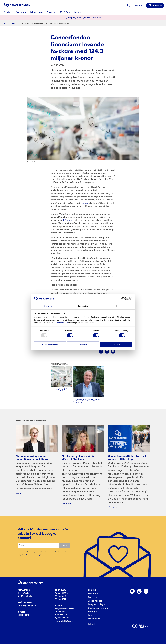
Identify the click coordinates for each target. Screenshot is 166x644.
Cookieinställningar (97, 608)
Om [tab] (118, 306)
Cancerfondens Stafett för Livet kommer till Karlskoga (127, 458)
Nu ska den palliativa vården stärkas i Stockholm (79, 458)
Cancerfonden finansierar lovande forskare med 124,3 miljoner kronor (44, 23)
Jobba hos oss (95, 601)
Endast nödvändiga (50, 344)
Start (5, 23)
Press (13, 23)
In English (93, 624)
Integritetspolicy (96, 604)
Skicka (65, 545)
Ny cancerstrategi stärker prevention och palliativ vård (33, 458)
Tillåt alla (116, 344)
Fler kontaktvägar (63, 621)
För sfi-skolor (94, 619)
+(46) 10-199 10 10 (63, 618)
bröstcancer (69, 220)
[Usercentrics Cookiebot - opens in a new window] (122, 298)
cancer (85, 203)
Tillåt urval (83, 344)
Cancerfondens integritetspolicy (36, 555)
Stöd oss (92, 594)
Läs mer (19, 493)
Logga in (138, 6)
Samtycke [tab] (48, 306)
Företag (92, 612)
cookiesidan (62, 323)
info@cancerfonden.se (64, 609)
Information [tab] (83, 306)
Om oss (92, 597)
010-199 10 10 (61, 612)
